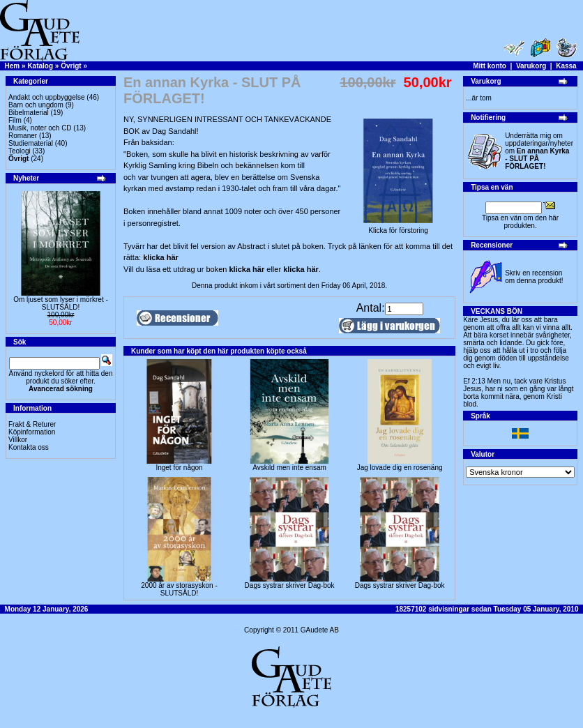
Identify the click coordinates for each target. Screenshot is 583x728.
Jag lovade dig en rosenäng (400, 468)
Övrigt (71, 66)
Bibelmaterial (29, 113)
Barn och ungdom (36, 105)
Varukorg (531, 66)
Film (15, 120)
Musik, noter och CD (40, 128)
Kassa (566, 66)
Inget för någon (179, 468)
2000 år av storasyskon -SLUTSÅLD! (179, 589)
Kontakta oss (29, 447)
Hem (13, 66)
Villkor (18, 440)
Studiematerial (31, 143)
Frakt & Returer (32, 424)
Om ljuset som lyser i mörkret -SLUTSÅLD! (61, 303)
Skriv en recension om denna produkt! (534, 277)
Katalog (40, 66)
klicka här (161, 257)
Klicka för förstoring (398, 227)
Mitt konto (490, 66)
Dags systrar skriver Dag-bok (290, 585)
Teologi (20, 151)
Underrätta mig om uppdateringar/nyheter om (539, 151)
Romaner (23, 136)
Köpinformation (32, 432)
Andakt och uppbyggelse (47, 97)
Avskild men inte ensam (289, 468)
